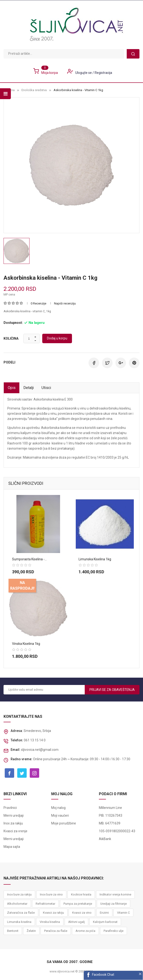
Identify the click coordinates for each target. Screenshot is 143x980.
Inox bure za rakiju (19, 895)
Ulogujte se (84, 73)
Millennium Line (110, 808)
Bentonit (13, 931)
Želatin (31, 931)
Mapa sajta (12, 847)
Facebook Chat (103, 975)
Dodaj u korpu (57, 338)
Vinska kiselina (50, 922)
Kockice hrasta (81, 895)
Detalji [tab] (31, 388)
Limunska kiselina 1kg (95, 559)
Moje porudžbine (64, 824)
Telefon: (17, 740)
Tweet (107, 363)
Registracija (103, 73)
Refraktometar (45, 904)
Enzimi (104, 913)
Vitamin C (123, 913)
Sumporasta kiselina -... (29, 559)
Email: (15, 750)
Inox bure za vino (51, 895)
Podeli (94, 363)
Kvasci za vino (82, 913)
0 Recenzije (38, 303)
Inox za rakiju (13, 824)
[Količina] (29, 339)
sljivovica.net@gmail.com (40, 750)
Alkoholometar (17, 904)
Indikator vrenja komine (115, 895)
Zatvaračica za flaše (21, 913)
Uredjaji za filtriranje (114, 904)
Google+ (121, 363)
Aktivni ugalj (76, 922)
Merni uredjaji (14, 816)
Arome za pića (85, 931)
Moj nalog (58, 808)
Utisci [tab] (50, 388)
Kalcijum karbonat (105, 922)
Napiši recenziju (65, 303)
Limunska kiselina (19, 922)
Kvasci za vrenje (15, 832)
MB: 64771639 (110, 824)
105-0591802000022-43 (117, 832)
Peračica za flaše (56, 931)
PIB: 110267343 (111, 816)
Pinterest (134, 363)
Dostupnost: (13, 323)
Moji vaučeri (60, 816)
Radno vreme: (21, 759)
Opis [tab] (12, 388)
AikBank (105, 839)
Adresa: (17, 731)
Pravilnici (10, 808)
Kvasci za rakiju (53, 913)
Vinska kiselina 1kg (26, 644)
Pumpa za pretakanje (78, 904)
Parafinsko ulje (114, 931)
